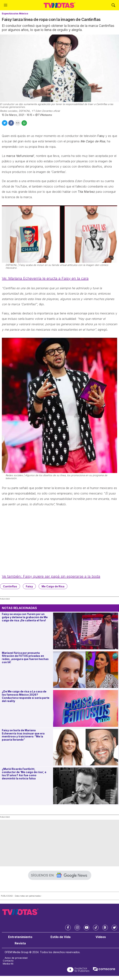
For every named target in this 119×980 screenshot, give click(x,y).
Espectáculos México (15, 13)
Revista (20, 943)
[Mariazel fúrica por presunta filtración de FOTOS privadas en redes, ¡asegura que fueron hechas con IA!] (86, 670)
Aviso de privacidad (16, 958)
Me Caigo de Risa (53, 586)
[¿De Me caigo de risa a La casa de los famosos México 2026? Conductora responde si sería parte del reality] (86, 708)
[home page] (60, 5)
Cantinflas (10, 586)
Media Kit (8, 964)
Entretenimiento (20, 937)
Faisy (29, 586)
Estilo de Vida (61, 937)
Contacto (8, 961)
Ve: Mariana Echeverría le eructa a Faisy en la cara (45, 278)
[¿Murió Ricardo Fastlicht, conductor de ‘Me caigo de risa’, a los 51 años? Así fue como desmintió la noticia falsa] (86, 786)
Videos (101, 937)
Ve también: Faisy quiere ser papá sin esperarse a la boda (51, 576)
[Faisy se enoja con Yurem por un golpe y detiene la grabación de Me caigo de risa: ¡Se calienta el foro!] (86, 631)
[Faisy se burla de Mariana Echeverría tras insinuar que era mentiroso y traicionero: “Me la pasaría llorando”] (86, 747)
